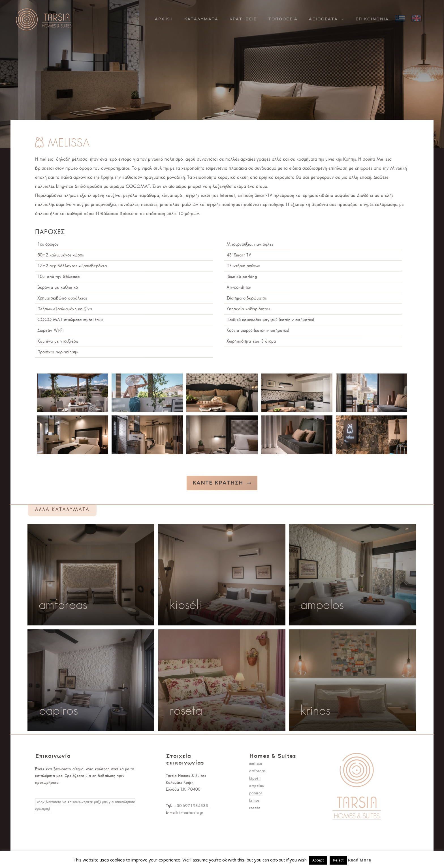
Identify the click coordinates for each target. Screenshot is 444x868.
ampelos (257, 786)
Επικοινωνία (372, 19)
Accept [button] (318, 860)
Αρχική (164, 19)
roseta (255, 808)
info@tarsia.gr (191, 812)
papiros (256, 793)
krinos (254, 800)
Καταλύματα (201, 19)
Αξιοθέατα (323, 19)
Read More (359, 860)
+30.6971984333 (192, 806)
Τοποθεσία (283, 19)
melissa (256, 763)
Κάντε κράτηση (222, 483)
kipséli (255, 778)
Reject (338, 860)
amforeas (257, 771)
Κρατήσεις (243, 19)
